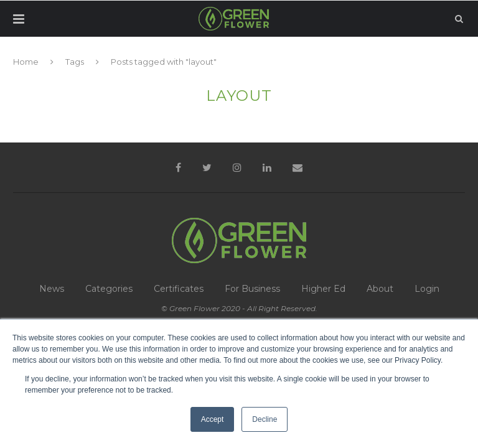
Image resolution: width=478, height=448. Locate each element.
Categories (109, 289)
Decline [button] (265, 419)
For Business (252, 289)
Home (26, 62)
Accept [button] (213, 419)
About (380, 289)
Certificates (179, 289)
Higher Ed (323, 289)
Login (427, 289)
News (52, 289)
